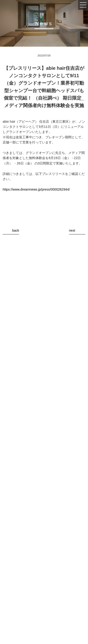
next (72, 230)
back (16, 230)
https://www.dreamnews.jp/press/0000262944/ (36, 189)
